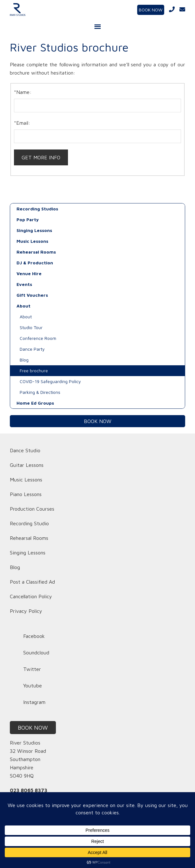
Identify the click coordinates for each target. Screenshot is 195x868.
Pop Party (28, 219)
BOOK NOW (151, 10)
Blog (24, 360)
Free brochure (34, 371)
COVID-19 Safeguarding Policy (50, 381)
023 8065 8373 (29, 790)
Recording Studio (29, 523)
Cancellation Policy (31, 596)
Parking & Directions (40, 392)
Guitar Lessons (27, 465)
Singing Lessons (34, 230)
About (24, 306)
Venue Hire (29, 273)
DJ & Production (35, 263)
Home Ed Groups (35, 403)
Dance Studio (25, 450)
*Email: (22, 123)
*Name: (23, 92)
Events (24, 284)
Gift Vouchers (32, 295)
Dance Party (32, 349)
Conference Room (38, 338)
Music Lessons (32, 241)
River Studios (39, 10)
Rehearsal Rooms (36, 252)
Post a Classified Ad (32, 582)
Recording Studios (37, 209)
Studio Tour (31, 327)
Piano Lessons (26, 494)
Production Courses (32, 509)
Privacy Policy (26, 611)
